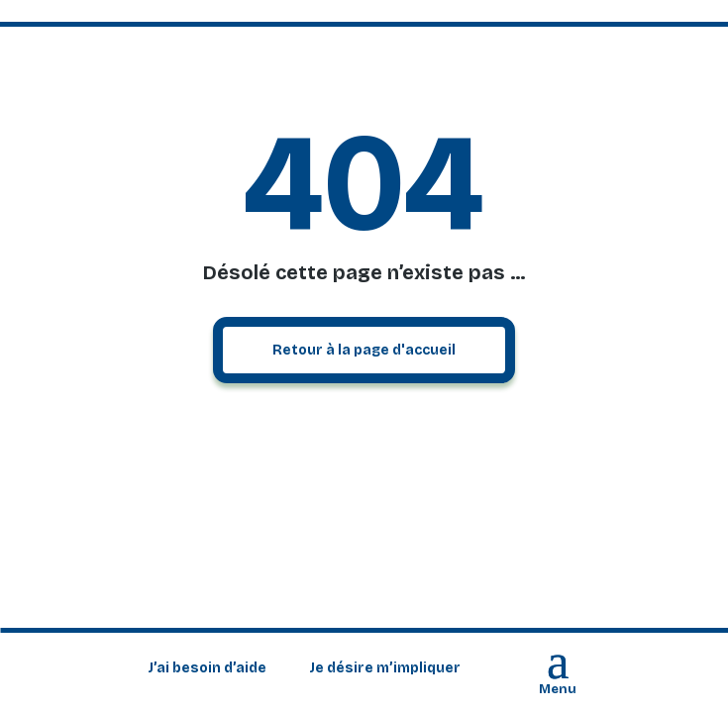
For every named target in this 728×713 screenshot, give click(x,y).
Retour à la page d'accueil (364, 350)
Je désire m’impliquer (385, 669)
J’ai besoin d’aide (207, 669)
